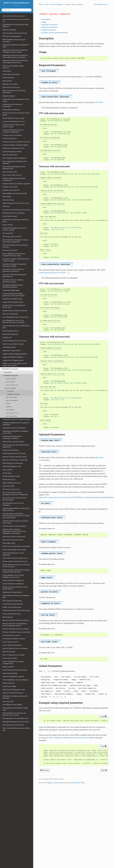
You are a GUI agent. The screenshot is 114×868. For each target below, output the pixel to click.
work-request (10, 410)
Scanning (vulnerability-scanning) (14, 639)
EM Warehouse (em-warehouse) (13, 213)
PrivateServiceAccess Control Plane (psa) (16, 610)
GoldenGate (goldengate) (11, 290)
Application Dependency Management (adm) (16, 46)
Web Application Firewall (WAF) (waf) (15, 718)
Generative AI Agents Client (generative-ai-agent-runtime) (16, 260)
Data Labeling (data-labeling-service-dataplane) (15, 162)
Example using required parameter (55, 33)
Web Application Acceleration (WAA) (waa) (15, 709)
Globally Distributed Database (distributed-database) (13, 286)
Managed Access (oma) (10, 369)
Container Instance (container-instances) (16, 142)
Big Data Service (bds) (10, 84)
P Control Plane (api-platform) (13, 604)
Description (8, 372)
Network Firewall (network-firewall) (15, 457)
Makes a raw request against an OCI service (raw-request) (15, 365)
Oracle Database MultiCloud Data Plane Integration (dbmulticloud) (16, 571)
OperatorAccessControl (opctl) (13, 540)
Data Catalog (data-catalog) (12, 152)
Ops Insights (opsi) (9, 543)
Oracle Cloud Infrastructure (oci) (14, 16)
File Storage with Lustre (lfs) (12, 237)
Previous (45, 770)
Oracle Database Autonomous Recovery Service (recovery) (16, 566)
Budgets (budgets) (9, 96)
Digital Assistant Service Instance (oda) (16, 203)
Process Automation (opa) (11, 614)
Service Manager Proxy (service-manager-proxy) (13, 663)
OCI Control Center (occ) (11, 489)
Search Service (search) (10, 642)
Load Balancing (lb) (9, 347)
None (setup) (7, 473)
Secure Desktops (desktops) (12, 645)
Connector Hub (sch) (10, 138)
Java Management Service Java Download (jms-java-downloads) (13, 321)
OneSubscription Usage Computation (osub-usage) (15, 522)
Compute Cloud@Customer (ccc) (14, 122)
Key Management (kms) (11, 331)
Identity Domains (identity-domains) (15, 311)
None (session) (8, 470)
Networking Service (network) (13, 463)
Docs (41, 4)
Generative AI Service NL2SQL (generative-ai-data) (13, 281)
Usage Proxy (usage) (9, 686)
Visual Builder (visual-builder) (12, 705)
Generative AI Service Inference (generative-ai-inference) (13, 270)
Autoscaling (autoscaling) (11, 74)
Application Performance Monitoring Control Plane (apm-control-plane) (15, 56)
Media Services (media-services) (13, 442)
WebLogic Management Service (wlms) (16, 722)
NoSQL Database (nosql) (11, 476)
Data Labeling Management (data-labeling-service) (14, 168)
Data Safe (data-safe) (10, 172)
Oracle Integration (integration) (13, 580)
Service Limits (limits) (10, 658)
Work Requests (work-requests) (13, 725)
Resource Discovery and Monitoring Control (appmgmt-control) (15, 625)
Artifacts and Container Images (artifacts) (13, 67)
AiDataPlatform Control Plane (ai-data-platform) (16, 26)
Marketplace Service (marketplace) (14, 428)
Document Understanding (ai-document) (16, 210)
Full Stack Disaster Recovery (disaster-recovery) (15, 246)
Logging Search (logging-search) (13, 360)
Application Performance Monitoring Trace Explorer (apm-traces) (15, 62)
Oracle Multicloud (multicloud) (13, 584)
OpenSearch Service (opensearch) (14, 537)
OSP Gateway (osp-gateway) (12, 601)
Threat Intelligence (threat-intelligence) (16, 680)
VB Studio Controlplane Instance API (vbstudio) (15, 697)
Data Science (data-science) (12, 175)
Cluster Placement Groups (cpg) (13, 118)
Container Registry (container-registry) (15, 145)
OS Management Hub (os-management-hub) (16, 597)
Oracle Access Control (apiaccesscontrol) (16, 546)
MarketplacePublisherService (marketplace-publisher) (12, 437)
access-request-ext (12, 385)
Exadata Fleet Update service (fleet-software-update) (15, 229)
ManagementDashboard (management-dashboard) (16, 424)
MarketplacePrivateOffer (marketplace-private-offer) (16, 432)
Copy (104, 716)
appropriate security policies (78, 738)
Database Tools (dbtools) (11, 190)
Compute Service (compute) (12, 135)
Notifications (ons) (9, 480)
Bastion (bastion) (8, 78)
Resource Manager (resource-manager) (16, 629)
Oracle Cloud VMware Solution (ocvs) (15, 558)
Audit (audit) (7, 71)
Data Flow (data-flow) (10, 155)
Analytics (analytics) (9, 30)
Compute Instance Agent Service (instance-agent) (14, 126)
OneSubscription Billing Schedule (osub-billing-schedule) (16, 509)
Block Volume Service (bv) (11, 87)
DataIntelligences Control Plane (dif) (15, 193)
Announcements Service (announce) (15, 33)
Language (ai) (7, 337)
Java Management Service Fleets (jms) (15, 317)
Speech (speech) (8, 667)
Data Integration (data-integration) (14, 158)
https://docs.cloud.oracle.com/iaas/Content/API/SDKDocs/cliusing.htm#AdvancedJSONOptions (76, 497)
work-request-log (11, 416)
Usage (44, 22)
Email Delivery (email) (10, 216)
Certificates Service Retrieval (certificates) (12, 105)
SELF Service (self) (9, 652)
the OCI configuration (55, 738)
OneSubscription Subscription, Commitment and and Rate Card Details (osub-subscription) (16, 516)
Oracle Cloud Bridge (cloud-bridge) (14, 550)
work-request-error (12, 413)
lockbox (8, 404)
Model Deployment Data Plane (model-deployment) (16, 446)
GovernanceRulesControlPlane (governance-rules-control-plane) (14, 295)
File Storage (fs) (8, 233)
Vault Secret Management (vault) (14, 690)
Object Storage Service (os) (12, 483)
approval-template (11, 397)
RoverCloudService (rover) (11, 635)
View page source (101, 4)
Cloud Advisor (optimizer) (11, 110)
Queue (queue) (8, 617)
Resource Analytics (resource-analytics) (16, 620)
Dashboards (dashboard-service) (13, 148)
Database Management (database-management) (14, 179)
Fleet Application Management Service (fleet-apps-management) (16, 241)
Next (104, 770)
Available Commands (10, 376)
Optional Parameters (50, 27)
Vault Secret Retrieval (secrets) (13, 693)
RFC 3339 (99, 102)
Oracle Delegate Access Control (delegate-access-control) (13, 576)
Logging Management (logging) (13, 357)
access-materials (11, 379)
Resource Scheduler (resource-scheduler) (16, 632)
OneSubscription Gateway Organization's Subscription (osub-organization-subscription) (14, 531)
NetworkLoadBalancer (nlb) (12, 466)
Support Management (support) (13, 677)
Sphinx (50, 783)
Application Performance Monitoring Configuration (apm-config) (15, 51)
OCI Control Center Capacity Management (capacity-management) (15, 494)
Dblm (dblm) (7, 197)
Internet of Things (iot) (10, 314)
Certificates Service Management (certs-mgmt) (16, 100)
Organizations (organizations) (12, 592)
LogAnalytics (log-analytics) (12, 351)
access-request (11, 382)
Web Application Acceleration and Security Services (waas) (14, 714)
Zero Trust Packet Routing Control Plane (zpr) (16, 729)
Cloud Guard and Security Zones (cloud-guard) (16, 114)
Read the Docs (79, 783)
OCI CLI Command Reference (17, 3)
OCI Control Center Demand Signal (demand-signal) (14, 499)
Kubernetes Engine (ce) (10, 334)
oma (47, 4)
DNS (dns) (6, 206)
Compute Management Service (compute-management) (13, 131)
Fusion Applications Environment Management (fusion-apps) (14, 255)
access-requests (10, 388)
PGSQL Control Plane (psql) (12, 607)
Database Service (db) (10, 187)
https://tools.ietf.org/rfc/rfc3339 (53, 273)
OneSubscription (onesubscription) (14, 526)
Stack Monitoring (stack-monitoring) (15, 670)
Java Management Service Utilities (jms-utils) (16, 327)
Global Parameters (49, 30)
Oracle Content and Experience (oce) (15, 561)
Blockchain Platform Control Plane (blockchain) (14, 92)
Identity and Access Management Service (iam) (14, 306)
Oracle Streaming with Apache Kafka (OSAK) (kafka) (15, 588)
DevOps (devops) (8, 200)
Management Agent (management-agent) (16, 419)
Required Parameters (50, 25)
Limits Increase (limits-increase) (13, 344)
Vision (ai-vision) (8, 701)
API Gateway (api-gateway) (12, 36)
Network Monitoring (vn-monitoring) (15, 460)
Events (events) (8, 225)
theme (61, 783)
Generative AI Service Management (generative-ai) (15, 276)
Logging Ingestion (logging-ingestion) (15, 354)
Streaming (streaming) (10, 673)
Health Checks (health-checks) (13, 302)
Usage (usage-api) (8, 683)
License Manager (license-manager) (14, 341)
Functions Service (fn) (10, 250)
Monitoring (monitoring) (11, 450)
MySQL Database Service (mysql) (14, 453)
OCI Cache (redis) (8, 486)
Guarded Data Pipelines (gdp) (12, 299)
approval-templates (12, 400)
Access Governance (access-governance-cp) (16, 20)
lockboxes (9, 407)
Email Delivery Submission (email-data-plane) (16, 221)
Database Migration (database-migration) (17, 184)
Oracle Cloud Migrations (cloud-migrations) (13, 554)
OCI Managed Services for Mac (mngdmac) (13, 504)
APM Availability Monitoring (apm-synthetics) (14, 41)
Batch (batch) (7, 81)
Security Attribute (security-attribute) (15, 648)
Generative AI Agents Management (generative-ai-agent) (14, 265)
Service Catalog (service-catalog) (13, 655)
